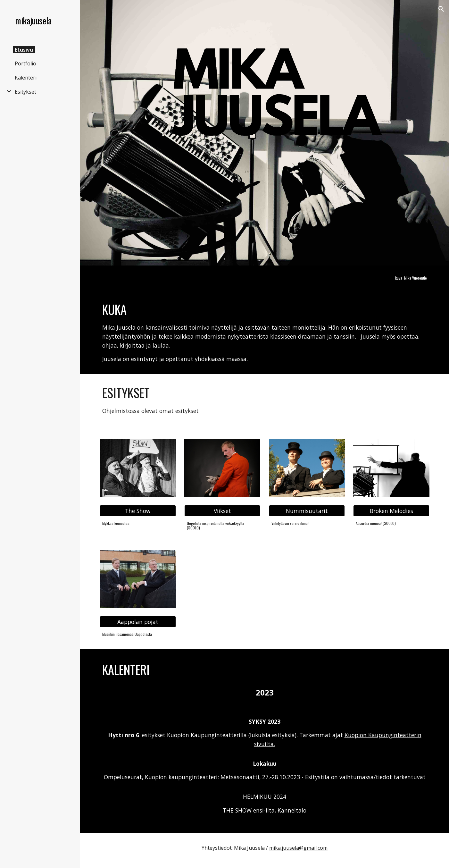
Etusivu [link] (24, 50)
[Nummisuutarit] (307, 511)
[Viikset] (222, 511)
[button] (441, 9)
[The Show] (138, 511)
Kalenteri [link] (26, 78)
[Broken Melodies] (391, 511)
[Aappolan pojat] (138, 622)
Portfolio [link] (25, 63)
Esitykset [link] (25, 92)
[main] (391, 278)
